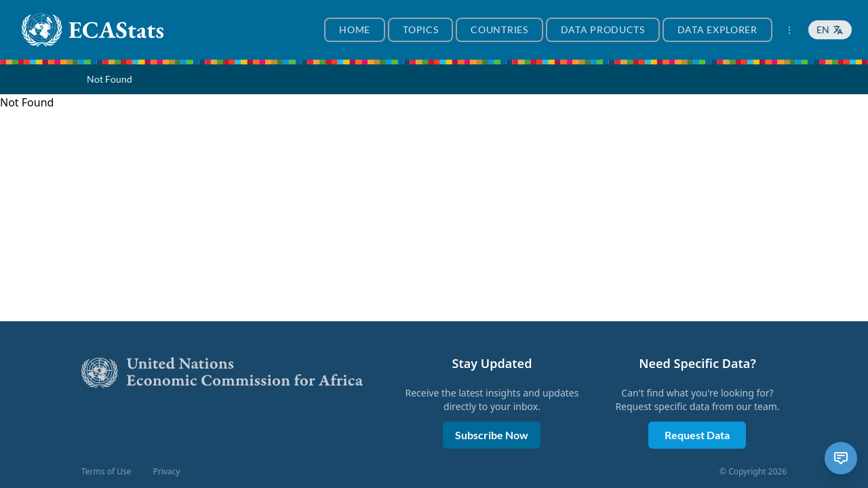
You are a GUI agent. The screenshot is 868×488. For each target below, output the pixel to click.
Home (355, 29)
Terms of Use (106, 472)
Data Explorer (717, 29)
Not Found (110, 79)
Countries (499, 29)
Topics (420, 29)
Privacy (166, 472)
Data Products (603, 29)
